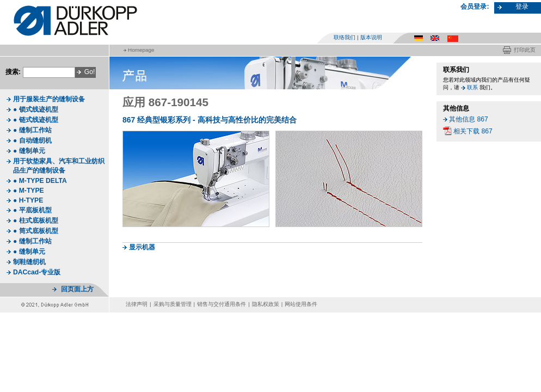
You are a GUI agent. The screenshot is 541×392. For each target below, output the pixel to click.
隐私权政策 (266, 304)
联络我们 (345, 37)
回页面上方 (77, 289)
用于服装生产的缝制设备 (49, 99)
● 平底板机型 (32, 210)
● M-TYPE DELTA (40, 181)
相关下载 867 (473, 131)
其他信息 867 (469, 119)
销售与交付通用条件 (222, 304)
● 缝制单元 (29, 151)
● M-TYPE (29, 191)
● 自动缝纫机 (32, 140)
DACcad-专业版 (37, 272)
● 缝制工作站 (32, 130)
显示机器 (142, 247)
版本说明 (371, 37)
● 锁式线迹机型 (36, 109)
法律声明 (137, 304)
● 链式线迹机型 (36, 120)
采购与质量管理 (173, 304)
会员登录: (475, 7)
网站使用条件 (301, 304)
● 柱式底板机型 (36, 220)
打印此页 (525, 50)
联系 (472, 87)
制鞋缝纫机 (29, 262)
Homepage (141, 50)
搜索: (13, 72)
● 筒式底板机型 (36, 231)
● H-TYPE (28, 200)
